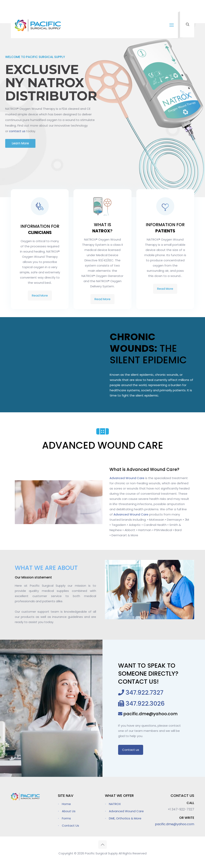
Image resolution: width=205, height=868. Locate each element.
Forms (66, 818)
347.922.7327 (144, 693)
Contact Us (70, 826)
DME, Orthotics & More (125, 818)
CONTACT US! (138, 682)
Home (66, 804)
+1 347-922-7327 (181, 809)
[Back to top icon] (102, 845)
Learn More (20, 143)
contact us (17, 131)
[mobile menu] (172, 25)
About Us (69, 811)
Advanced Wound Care (127, 478)
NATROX (115, 804)
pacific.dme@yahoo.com (150, 714)
